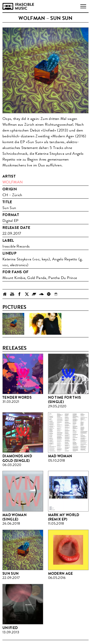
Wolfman (12, 182)
